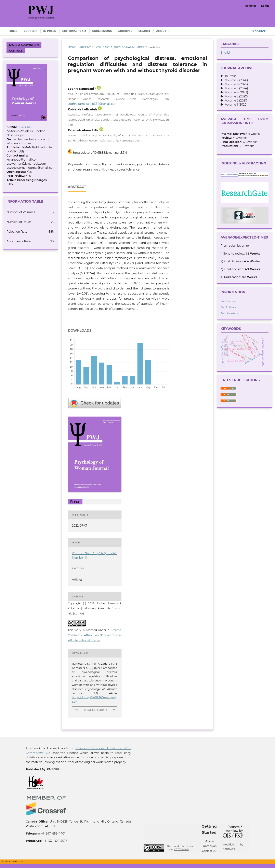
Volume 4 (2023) (235, 92)
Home (13, 31)
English (226, 53)
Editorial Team (74, 31)
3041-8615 (25, 127)
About (162, 31)
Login (265, 6)
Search (144, 31)
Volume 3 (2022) (235, 96)
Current (30, 31)
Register (251, 6)
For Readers (228, 301)
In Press (50, 31)
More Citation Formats (93, 710)
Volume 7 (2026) (235, 80)
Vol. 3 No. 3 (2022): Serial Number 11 (122, 47)
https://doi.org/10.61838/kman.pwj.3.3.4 (100, 153)
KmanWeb (229, 849)
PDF (77, 502)
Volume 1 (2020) (235, 105)
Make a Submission (24, 45)
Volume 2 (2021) (235, 100)
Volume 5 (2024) (235, 88)
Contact (16, 51)
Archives (125, 31)
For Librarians (230, 313)
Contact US (209, 851)
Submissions (102, 31)
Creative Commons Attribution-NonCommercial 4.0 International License (95, 635)
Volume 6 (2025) (235, 84)
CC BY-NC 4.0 (181, 849)
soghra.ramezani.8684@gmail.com (93, 104)
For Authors (228, 307)
